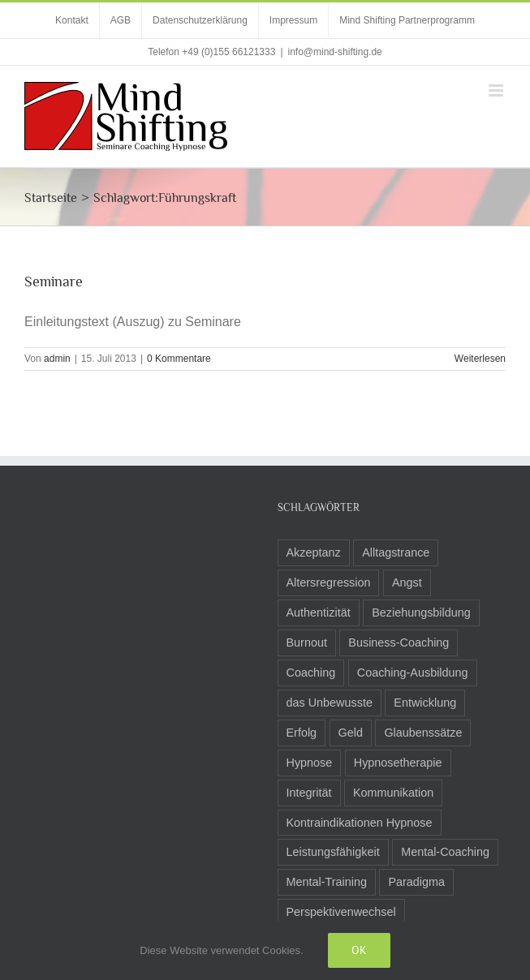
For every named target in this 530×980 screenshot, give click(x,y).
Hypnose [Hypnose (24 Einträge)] (310, 763)
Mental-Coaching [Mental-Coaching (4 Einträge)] (445, 852)
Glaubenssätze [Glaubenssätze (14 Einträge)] (423, 733)
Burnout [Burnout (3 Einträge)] (307, 643)
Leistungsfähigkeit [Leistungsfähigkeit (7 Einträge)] (333, 852)
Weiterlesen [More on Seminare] (480, 359)
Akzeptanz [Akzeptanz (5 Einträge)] (314, 552)
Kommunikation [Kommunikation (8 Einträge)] (393, 793)
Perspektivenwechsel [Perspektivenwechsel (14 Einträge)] (341, 912)
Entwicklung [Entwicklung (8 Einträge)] (425, 703)
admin (57, 359)
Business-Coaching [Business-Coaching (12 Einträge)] (399, 643)
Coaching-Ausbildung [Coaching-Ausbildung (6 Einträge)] (413, 673)
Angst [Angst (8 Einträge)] (407, 582)
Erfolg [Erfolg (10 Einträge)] (302, 733)
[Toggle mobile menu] (497, 90)
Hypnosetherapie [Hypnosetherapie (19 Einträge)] (398, 763)
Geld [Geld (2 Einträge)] (351, 733)
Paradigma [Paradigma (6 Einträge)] (416, 882)
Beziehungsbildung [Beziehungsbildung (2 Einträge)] (421, 612)
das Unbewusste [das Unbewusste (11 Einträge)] (330, 703)
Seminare (54, 282)
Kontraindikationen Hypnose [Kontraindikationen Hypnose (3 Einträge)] (360, 823)
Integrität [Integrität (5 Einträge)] (309, 793)
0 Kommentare (179, 359)
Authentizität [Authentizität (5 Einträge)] (319, 612)
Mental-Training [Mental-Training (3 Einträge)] (327, 882)
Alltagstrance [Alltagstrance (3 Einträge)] (396, 552)
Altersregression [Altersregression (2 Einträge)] (329, 582)
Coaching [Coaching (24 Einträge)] (311, 673)
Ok (359, 950)
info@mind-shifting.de (335, 52)
